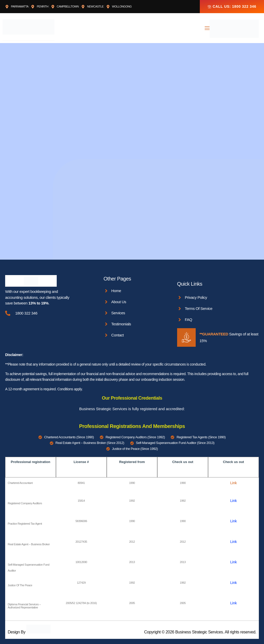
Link (234, 483)
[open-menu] (207, 29)
